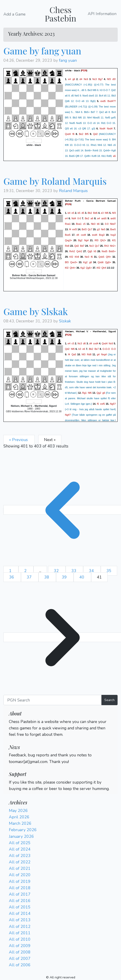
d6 (85, 343)
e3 (102, 213)
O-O (113, 349)
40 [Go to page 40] (82, 577)
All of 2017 (20, 894)
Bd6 (95, 213)
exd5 (103, 101)
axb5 (104, 218)
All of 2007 (20, 959)
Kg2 (85, 262)
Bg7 (101, 79)
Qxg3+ (69, 240)
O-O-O (106, 349)
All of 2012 (20, 926)
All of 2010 (20, 939)
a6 (92, 218)
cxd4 (84, 235)
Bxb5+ (112, 251)
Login (14, 741)
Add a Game (14, 14)
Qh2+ (103, 240)
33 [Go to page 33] (74, 571)
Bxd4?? (112, 101)
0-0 (79, 218)
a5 (114, 156)
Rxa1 (68, 224)
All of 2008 (20, 952)
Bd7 (82, 246)
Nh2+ (113, 246)
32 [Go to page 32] (57, 571)
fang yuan (68, 60)
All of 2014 (20, 913)
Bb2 (90, 213)
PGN (84, 70)
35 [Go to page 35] (109, 571)
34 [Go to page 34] (92, 571)
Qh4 (104, 268)
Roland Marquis (73, 191)
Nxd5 (104, 251)
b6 (98, 224)
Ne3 (87, 257)
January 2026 (21, 836)
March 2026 (20, 823)
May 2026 (18, 811)
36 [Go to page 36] (12, 577)
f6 (73, 134)
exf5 (103, 404)
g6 (74, 79)
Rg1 (85, 393)
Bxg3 (102, 235)
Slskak (65, 321)
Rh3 (106, 246)
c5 (84, 224)
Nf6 (107, 213)
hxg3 (113, 235)
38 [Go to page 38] (47, 577)
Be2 (81, 134)
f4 (70, 229)
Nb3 (93, 224)
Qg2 (99, 393)
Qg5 (90, 251)
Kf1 (114, 240)
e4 (70, 79)
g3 (98, 229)
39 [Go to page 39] (65, 577)
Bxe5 (113, 229)
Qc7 (90, 229)
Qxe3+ (74, 262)
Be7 (97, 349)
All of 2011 (20, 933)
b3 (80, 349)
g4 (98, 354)
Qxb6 (101, 262)
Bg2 (80, 240)
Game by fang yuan (42, 51)
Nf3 (109, 79)
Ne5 (103, 229)
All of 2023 (20, 856)
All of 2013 (20, 920)
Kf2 (71, 257)
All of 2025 (20, 843)
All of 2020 (20, 875)
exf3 (75, 229)
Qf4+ (109, 257)
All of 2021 (20, 868)
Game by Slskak (36, 311)
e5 (73, 213)
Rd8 (89, 354)
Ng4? (68, 415)
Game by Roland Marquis (55, 181)
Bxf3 (84, 229)
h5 (95, 251)
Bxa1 (79, 224)
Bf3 (67, 262)
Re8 (67, 246)
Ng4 (87, 240)
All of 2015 (20, 907)
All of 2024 (20, 849)
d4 (81, 79)
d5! (114, 79)
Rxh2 (72, 251)
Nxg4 (104, 354)
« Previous (19, 440)
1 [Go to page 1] (11, 571)
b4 (69, 213)
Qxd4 (68, 134)
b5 (79, 213)
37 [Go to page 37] (30, 577)
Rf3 (97, 240)
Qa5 (74, 354)
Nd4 (74, 218)
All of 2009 (20, 946)
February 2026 (23, 830)
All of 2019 (20, 881)
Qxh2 (79, 251)
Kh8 (77, 257)
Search (109, 700)
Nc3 (95, 79)
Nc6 (86, 79)
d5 (83, 213)
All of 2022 (20, 862)
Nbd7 (113, 224)
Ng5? (113, 404)
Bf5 (87, 134)
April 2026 (19, 817)
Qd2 (95, 134)
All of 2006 (20, 965)
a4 (99, 218)
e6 (84, 349)
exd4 (95, 235)
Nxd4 (102, 129)
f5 (98, 404)
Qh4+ (73, 268)
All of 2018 (20, 888)
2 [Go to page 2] (26, 571)
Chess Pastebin (60, 14)
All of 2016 (20, 901)
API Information (102, 14)
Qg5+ (108, 262)
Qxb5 (101, 257)
